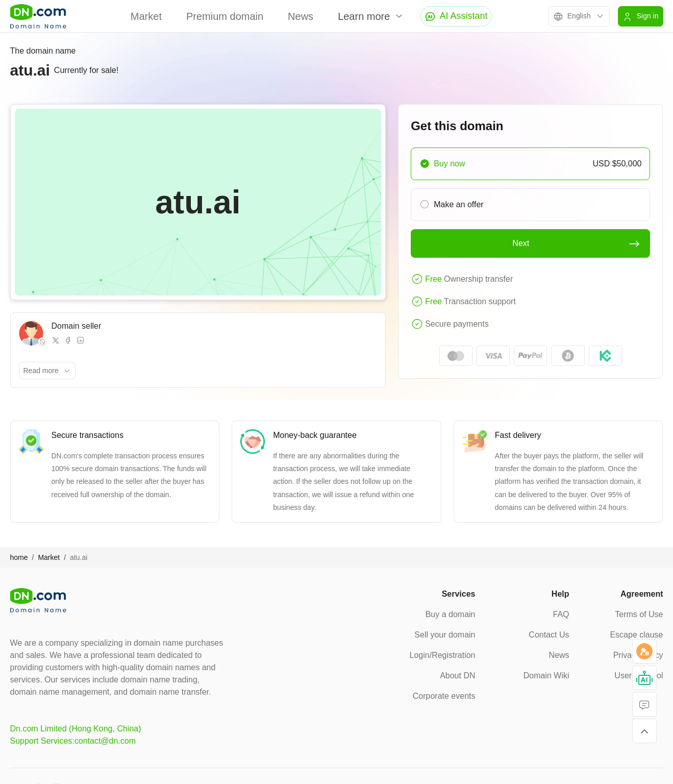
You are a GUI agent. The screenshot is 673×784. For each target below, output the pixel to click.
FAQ (561, 614)
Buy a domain (451, 614)
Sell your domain (445, 635)
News (301, 16)
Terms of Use (639, 614)
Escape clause (636, 635)
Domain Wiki (546, 676)
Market (146, 16)
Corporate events (444, 696)
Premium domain (225, 16)
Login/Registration (443, 655)
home (19, 557)
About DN (457, 676)
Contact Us (549, 635)
